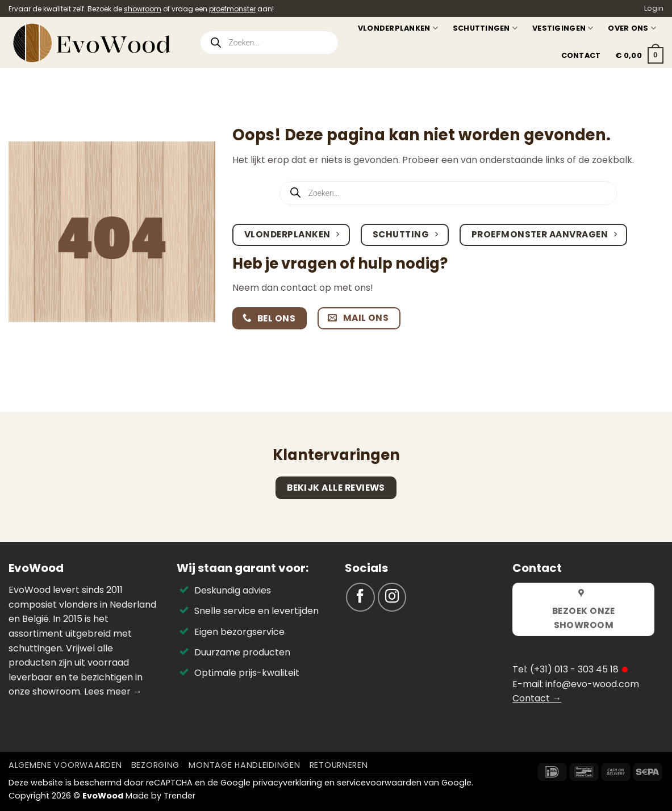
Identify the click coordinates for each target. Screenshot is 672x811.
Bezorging (155, 765)
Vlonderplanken (398, 28)
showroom (143, 9)
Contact (581, 55)
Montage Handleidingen (244, 765)
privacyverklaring (287, 783)
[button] (639, 56)
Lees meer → (113, 691)
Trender (180, 796)
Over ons (632, 28)
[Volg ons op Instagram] (392, 597)
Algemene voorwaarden (65, 765)
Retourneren (339, 765)
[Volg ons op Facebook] (360, 597)
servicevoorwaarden (379, 783)
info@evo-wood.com (592, 684)
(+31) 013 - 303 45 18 (574, 669)
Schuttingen (485, 28)
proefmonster (232, 9)
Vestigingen (563, 28)
